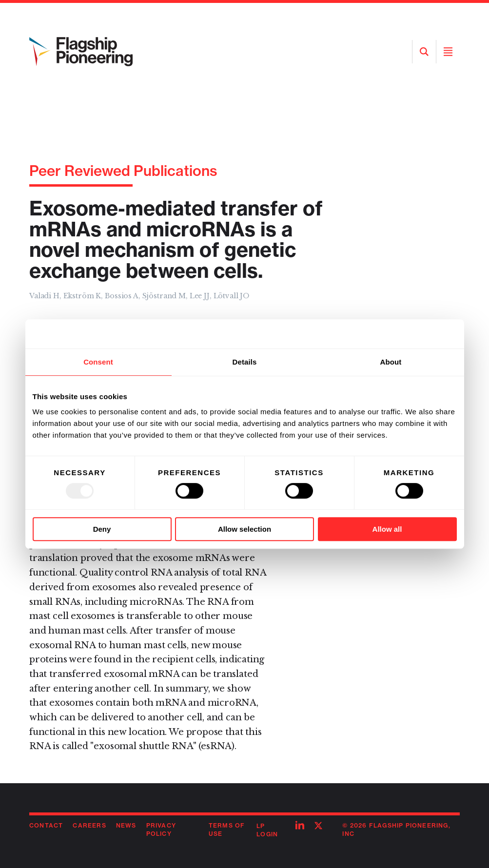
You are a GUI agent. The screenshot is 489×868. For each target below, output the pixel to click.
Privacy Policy (161, 829)
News (126, 825)
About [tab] (391, 362)
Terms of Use (227, 829)
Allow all (387, 529)
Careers (89, 825)
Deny (102, 529)
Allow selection (244, 529)
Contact (46, 825)
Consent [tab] (98, 362)
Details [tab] (245, 362)
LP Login (267, 830)
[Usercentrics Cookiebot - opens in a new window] (414, 334)
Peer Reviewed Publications (123, 171)
